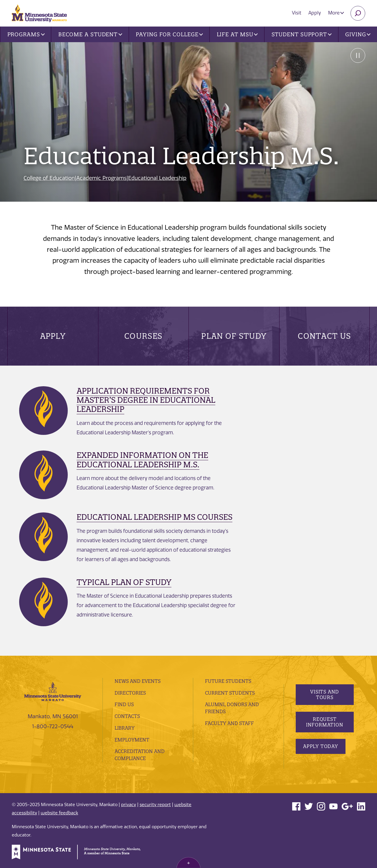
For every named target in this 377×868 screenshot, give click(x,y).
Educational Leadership (157, 178)
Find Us (124, 704)
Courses (143, 336)
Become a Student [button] (90, 34)
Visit (297, 13)
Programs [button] (26, 34)
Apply (315, 13)
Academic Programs (101, 178)
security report (155, 805)
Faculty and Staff (229, 723)
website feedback (59, 813)
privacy (129, 805)
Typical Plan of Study (124, 582)
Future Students (228, 681)
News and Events (138, 681)
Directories (130, 693)
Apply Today (321, 746)
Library (125, 728)
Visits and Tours (325, 694)
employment (132, 740)
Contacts (127, 716)
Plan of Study (234, 336)
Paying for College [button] (169, 34)
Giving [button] (358, 34)
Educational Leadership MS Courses (154, 517)
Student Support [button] (302, 34)
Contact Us (324, 336)
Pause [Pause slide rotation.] (358, 55)
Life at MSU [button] (237, 34)
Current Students (230, 693)
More (336, 13)
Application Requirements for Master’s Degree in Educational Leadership (146, 400)
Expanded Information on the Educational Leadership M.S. (142, 460)
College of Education (49, 178)
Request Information (324, 722)
